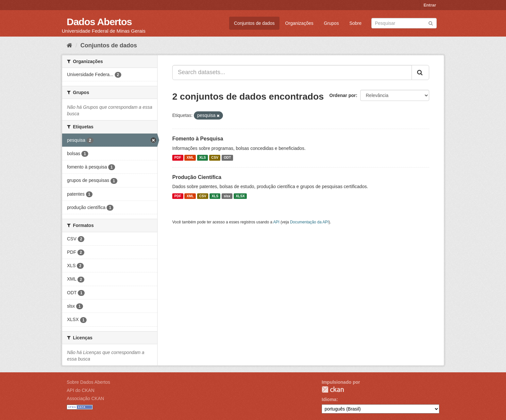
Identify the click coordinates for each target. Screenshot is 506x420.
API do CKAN (81, 390)
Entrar (430, 5)
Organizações (299, 23)
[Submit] (431, 23)
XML (190, 158)
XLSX (240, 196)
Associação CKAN (85, 398)
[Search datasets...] (292, 73)
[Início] (69, 45)
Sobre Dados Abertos (88, 382)
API (276, 222)
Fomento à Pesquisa (198, 139)
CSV (215, 158)
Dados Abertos (99, 22)
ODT (227, 158)
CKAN (333, 389)
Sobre (355, 23)
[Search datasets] (404, 23)
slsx (227, 196)
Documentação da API (309, 222)
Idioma (329, 399)
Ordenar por (343, 95)
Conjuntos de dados (254, 23)
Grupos (331, 23)
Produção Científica (197, 177)
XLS (202, 158)
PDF (178, 158)
